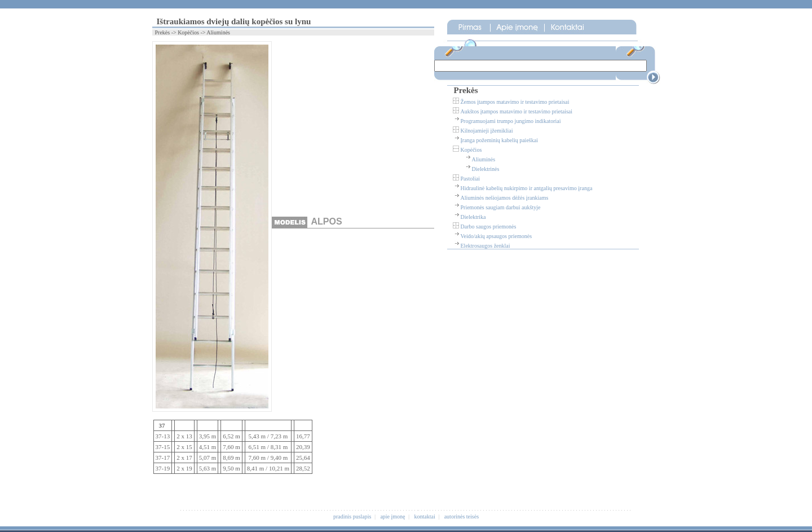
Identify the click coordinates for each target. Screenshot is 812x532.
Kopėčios (471, 150)
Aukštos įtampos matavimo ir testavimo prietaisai (517, 111)
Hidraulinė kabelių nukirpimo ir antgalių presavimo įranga (527, 188)
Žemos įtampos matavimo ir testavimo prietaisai (515, 102)
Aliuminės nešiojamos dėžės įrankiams (505, 198)
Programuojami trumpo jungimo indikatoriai (511, 121)
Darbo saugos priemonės (489, 227)
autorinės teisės (462, 516)
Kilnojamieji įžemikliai (487, 131)
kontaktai (425, 516)
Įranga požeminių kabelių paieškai (499, 140)
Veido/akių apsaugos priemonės (497, 236)
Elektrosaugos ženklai (486, 246)
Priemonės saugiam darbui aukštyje (501, 207)
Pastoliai (470, 179)
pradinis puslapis (352, 516)
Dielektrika (473, 217)
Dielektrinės (486, 169)
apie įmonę (392, 516)
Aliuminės (484, 159)
